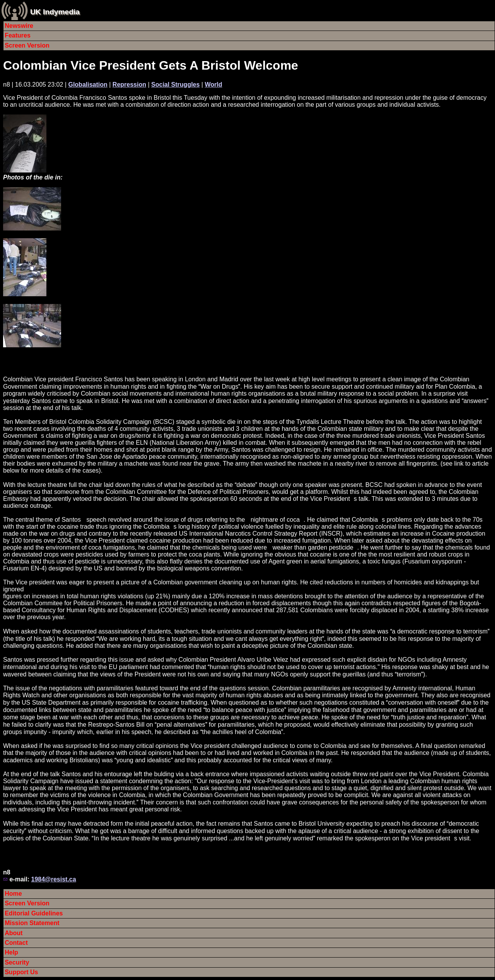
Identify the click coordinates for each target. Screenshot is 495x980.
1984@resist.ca (53, 879)
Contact (16, 943)
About (14, 933)
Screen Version (27, 45)
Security (17, 962)
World (213, 85)
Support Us (21, 972)
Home (13, 894)
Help (11, 952)
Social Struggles (175, 85)
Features (18, 35)
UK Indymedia (55, 12)
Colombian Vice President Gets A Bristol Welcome (151, 65)
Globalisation (88, 85)
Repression (129, 85)
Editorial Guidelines (34, 913)
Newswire (19, 26)
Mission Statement (32, 923)
